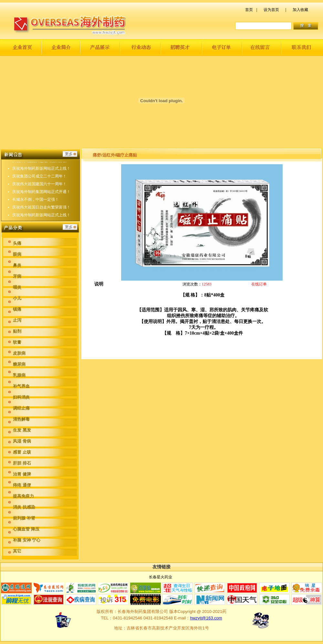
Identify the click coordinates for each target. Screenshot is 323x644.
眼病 (17, 254)
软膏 (17, 342)
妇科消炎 (21, 397)
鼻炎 (17, 265)
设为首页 (271, 10)
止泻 (17, 320)
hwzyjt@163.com (206, 618)
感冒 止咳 (22, 452)
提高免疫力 (23, 496)
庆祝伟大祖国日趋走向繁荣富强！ (41, 164)
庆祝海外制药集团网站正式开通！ (41, 195)
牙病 (17, 276)
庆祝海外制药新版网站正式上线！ (41, 172)
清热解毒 (21, 419)
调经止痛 (21, 408)
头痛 (17, 243)
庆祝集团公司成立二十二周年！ (39, 179)
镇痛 (17, 309)
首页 (249, 10)
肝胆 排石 (22, 463)
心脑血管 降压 (26, 529)
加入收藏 (300, 10)
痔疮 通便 (22, 485)
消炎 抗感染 (24, 507)
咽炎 (17, 287)
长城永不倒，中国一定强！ (36, 203)
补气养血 (21, 386)
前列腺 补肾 (24, 518)
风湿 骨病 (22, 441)
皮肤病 (19, 353)
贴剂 (17, 331)
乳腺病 (19, 375)
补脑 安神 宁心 (27, 540)
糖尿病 (19, 364)
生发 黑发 (22, 430)
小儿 (17, 298)
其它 (17, 551)
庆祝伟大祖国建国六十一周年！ (39, 187)
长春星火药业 (161, 577)
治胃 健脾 (22, 474)
